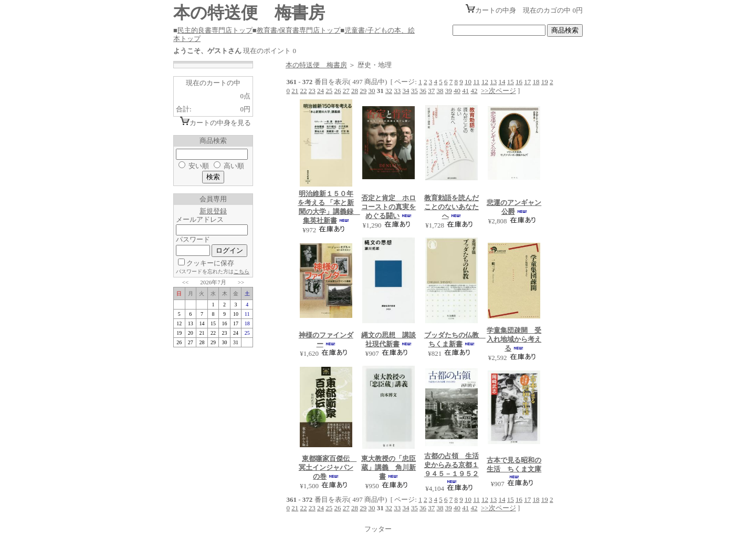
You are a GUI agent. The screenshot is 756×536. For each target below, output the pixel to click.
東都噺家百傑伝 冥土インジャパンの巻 (328, 467)
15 (511, 82)
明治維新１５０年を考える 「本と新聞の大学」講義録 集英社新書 (329, 207)
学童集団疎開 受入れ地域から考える (514, 339)
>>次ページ (498, 91)
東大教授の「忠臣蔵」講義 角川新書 (388, 467)
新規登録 (213, 211)
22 (304, 91)
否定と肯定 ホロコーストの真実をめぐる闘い (388, 207)
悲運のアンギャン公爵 (514, 207)
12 (485, 82)
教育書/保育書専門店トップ (299, 30)
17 (527, 82)
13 (493, 82)
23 (312, 91)
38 (440, 91)
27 (346, 91)
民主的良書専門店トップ (215, 30)
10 (468, 82)
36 (423, 91)
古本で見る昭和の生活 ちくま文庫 (514, 465)
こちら (241, 271)
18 (536, 82)
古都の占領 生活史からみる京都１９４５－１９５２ (451, 465)
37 (431, 91)
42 (474, 91)
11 (476, 82)
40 (457, 91)
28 (355, 91)
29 (363, 91)
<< (185, 282)
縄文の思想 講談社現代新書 (388, 339)
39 (449, 91)
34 (406, 91)
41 (465, 91)
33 (397, 91)
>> (241, 282)
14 (502, 82)
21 (295, 91)
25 (329, 91)
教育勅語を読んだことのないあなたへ (451, 207)
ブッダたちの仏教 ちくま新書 (455, 339)
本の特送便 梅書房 (316, 65)
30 (372, 91)
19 (545, 82)
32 (389, 91)
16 (519, 82)
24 (321, 91)
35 (414, 91)
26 (338, 91)
